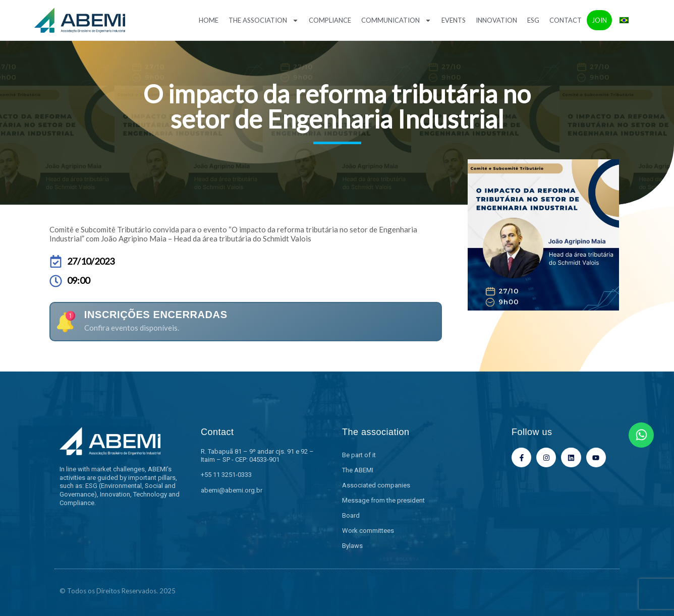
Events (454, 20)
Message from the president (383, 500)
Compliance (330, 20)
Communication (396, 20)
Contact (566, 20)
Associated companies (376, 485)
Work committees (368, 531)
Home (209, 20)
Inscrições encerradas (156, 315)
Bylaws (352, 546)
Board (351, 515)
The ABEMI (358, 470)
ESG (533, 20)
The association (264, 20)
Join (599, 20)
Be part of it (359, 455)
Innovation (496, 20)
